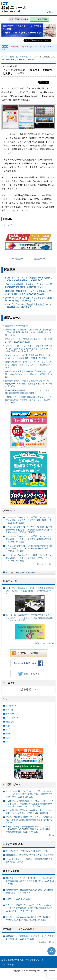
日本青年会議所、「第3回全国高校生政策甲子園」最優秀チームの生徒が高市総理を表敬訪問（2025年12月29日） (29, 384)
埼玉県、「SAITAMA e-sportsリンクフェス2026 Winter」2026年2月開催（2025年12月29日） (28, 918)
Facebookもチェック (29, 663)
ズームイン (9, 511)
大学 (8, 726)
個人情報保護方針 (19, 960)
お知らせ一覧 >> (46, 942)
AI (7, 741)
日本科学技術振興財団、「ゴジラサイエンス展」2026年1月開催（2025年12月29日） (27, 392)
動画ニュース (10, 581)
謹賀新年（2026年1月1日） (18, 326)
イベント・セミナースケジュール (21, 573)
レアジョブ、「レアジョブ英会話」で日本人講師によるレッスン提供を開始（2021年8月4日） (28, 279)
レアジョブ (7, 225)
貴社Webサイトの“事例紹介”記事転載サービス (27, 851)
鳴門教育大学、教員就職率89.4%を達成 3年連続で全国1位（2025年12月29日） (30, 891)
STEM (9, 734)
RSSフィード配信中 (29, 653)
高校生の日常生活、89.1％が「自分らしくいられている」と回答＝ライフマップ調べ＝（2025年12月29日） (28, 365)
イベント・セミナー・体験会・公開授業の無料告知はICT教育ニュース (29, 860)
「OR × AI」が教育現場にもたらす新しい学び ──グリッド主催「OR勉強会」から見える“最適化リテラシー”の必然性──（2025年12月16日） (29, 804)
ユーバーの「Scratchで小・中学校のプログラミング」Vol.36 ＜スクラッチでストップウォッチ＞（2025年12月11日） (28, 558)
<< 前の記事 (17, 259)
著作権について (36, 960)
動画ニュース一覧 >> (44, 643)
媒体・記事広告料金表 (19, 19)
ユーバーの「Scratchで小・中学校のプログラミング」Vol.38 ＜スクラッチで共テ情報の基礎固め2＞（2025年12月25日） (29, 520)
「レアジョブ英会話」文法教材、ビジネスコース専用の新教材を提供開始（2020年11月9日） (28, 286)
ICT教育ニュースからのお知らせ (20, 929)
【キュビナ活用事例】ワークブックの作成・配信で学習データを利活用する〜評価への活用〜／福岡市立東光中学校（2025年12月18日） (29, 530)
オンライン (11, 706)
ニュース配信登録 (39, 19)
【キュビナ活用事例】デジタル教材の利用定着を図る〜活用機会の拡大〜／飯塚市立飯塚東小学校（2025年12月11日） (29, 549)
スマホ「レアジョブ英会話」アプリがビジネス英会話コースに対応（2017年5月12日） (28, 299)
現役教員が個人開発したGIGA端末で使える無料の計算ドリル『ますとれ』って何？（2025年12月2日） (30, 812)
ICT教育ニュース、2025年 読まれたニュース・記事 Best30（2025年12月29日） (29, 340)
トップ (4, 57)
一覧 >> (50, 835)
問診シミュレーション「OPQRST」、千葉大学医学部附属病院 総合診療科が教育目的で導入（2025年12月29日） (30, 881)
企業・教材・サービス (20, 57)
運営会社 (6, 960)
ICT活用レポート (12, 785)
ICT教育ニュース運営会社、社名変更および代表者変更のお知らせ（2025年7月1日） (30, 937)
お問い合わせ (8, 965)
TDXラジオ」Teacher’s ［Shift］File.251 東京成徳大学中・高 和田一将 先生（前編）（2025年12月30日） (30, 599)
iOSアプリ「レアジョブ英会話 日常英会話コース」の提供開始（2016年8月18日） (28, 306)
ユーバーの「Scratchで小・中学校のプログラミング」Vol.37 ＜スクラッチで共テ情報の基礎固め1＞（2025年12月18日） (29, 539)
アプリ (9, 729)
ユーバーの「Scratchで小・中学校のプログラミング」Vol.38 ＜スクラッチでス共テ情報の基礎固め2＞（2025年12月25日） (29, 627)
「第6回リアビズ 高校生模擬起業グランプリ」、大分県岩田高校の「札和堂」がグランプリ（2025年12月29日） (28, 400)
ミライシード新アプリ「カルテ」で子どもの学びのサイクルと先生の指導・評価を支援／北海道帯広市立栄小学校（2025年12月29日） (28, 348)
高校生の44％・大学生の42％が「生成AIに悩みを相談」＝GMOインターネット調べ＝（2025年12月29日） (29, 374)
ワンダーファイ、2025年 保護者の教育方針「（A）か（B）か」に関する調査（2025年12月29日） (29, 357)
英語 (8, 738)
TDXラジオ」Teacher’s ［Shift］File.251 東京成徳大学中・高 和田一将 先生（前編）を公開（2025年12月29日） (28, 332)
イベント (10, 710)
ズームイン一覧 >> (45, 564)
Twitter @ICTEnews (29, 673)
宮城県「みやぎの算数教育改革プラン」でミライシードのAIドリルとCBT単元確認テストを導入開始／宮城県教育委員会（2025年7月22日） (29, 829)
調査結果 (10, 722)
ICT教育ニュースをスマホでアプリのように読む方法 (30, 855)
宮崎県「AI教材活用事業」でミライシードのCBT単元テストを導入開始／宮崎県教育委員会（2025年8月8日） (29, 820)
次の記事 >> (40, 259)
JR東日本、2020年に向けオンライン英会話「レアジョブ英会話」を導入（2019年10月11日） (28, 292)
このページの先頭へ (51, 951)
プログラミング (13, 718)
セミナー (10, 714)
